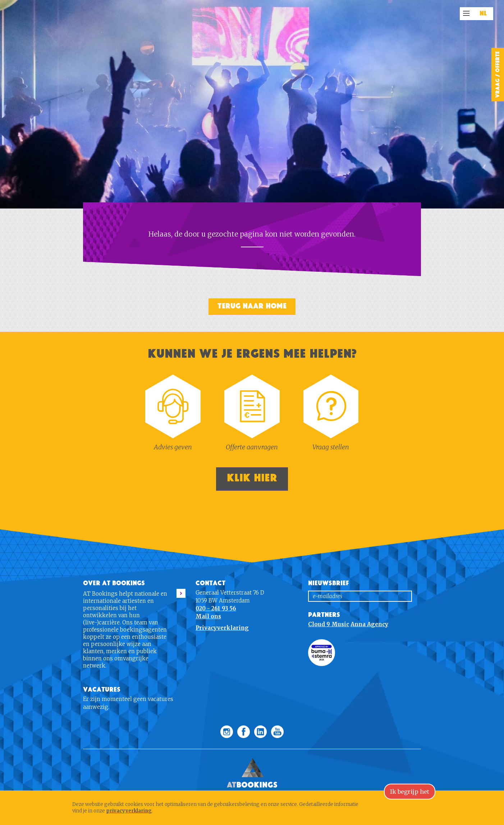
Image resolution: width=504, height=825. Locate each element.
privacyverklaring (129, 811)
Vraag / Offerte (498, 75)
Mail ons (208, 616)
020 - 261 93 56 (216, 608)
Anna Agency (369, 624)
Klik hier (252, 478)
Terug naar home (252, 306)
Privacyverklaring (222, 628)
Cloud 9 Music (329, 624)
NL (483, 14)
